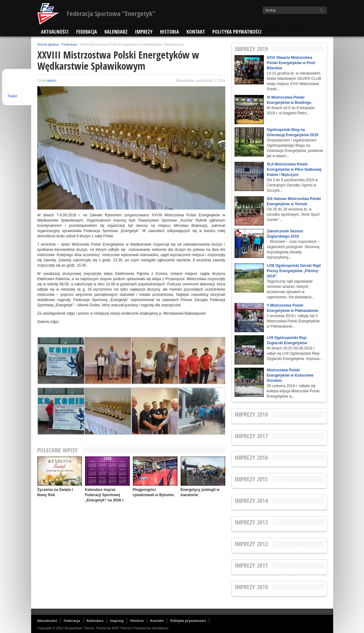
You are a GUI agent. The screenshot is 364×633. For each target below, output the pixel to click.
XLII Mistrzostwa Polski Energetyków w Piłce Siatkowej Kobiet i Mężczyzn (294, 169)
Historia (170, 32)
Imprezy (144, 32)
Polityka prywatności (237, 32)
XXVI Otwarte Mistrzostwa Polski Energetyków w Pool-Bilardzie (291, 63)
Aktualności (55, 32)
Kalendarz (116, 32)
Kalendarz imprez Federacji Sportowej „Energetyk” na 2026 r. (105, 495)
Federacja (87, 32)
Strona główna (48, 44)
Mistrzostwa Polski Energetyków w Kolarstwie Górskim (290, 375)
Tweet (12, 96)
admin (51, 80)
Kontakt (196, 32)
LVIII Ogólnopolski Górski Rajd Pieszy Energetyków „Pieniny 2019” (294, 271)
